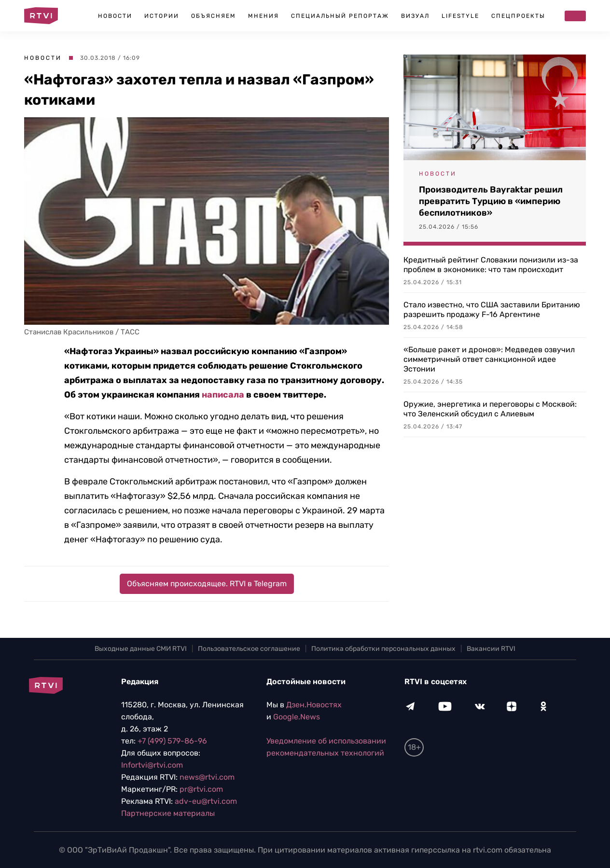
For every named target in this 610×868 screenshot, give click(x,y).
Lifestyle (460, 16)
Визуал (415, 16)
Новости (115, 16)
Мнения (263, 16)
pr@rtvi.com (201, 789)
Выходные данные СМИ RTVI (141, 649)
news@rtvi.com (207, 777)
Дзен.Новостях (314, 705)
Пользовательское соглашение (249, 649)
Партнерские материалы (168, 813)
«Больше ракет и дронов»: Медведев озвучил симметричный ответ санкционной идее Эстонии (489, 359)
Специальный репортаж (340, 16)
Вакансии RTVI (491, 649)
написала (223, 395)
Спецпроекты (518, 16)
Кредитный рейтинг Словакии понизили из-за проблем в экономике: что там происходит (491, 265)
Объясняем (214, 16)
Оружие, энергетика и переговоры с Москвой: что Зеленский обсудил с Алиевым (490, 409)
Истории (162, 16)
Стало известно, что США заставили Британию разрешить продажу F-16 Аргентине (492, 310)
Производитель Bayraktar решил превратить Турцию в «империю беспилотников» (491, 201)
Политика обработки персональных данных (383, 649)
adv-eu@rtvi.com (206, 801)
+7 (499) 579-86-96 (172, 741)
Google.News (297, 717)
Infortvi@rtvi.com (152, 765)
